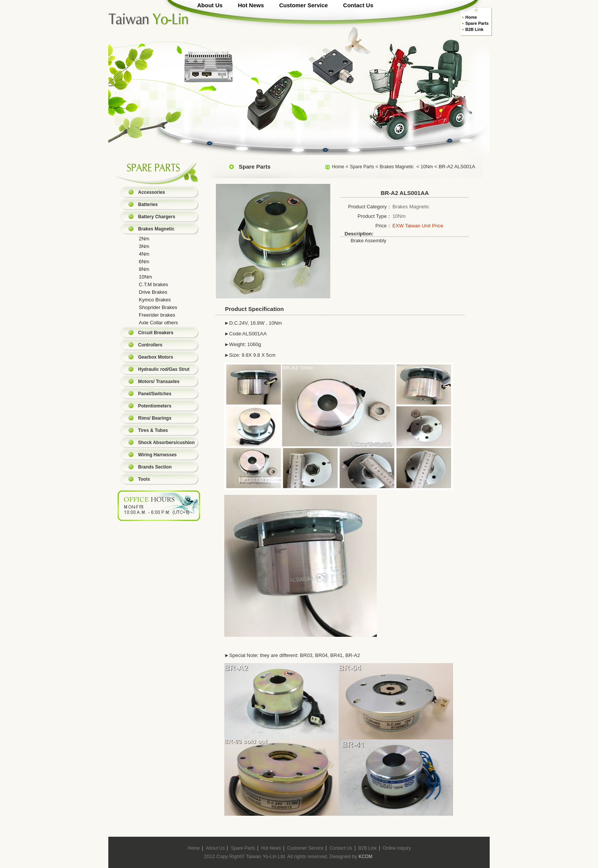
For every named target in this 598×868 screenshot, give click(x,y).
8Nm (144, 269)
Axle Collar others (158, 323)
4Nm (144, 254)
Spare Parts (477, 23)
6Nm (144, 262)
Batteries (148, 205)
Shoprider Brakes (158, 307)
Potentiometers (155, 406)
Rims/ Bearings (155, 418)
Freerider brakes (157, 315)
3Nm (144, 246)
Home (471, 17)
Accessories (152, 192)
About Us (210, 5)
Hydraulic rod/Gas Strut (164, 369)
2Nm (144, 239)
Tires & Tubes (153, 430)
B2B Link (474, 29)
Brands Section (155, 467)
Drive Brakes (153, 292)
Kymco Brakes (155, 300)
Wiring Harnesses (157, 455)
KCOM (365, 857)
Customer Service (304, 5)
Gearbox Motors (156, 357)
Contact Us (358, 5)
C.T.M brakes (154, 284)
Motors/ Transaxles (159, 382)
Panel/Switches (155, 394)
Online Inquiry (397, 848)
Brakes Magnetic (156, 229)
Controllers (150, 345)
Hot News (251, 5)
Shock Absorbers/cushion (166, 443)
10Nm (145, 277)
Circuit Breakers (156, 333)
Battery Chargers (157, 217)
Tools (144, 479)
